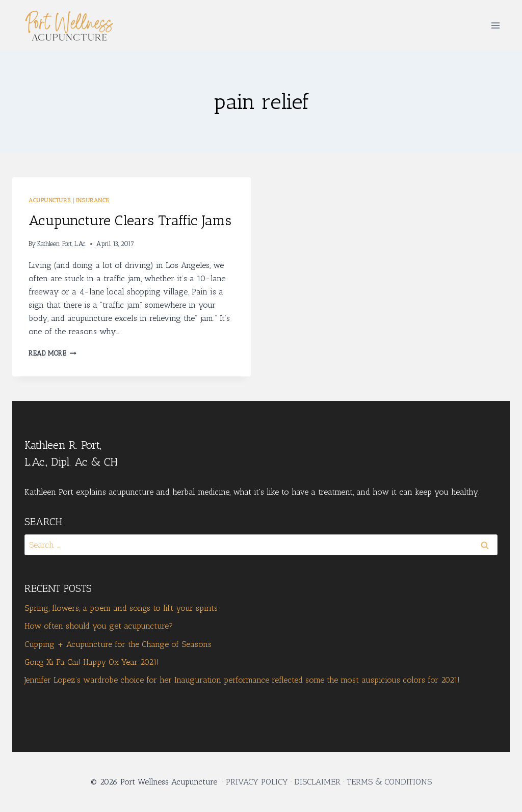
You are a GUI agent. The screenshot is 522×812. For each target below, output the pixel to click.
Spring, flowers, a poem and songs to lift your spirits (121, 608)
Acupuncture (49, 200)
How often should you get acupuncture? (99, 626)
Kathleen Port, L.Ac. (62, 244)
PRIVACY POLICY (257, 782)
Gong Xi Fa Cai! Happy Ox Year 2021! (92, 662)
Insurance (93, 200)
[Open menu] (495, 25)
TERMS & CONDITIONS (389, 782)
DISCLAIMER (317, 782)
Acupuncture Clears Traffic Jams (130, 220)
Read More (53, 353)
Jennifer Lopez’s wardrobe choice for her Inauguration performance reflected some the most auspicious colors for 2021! (242, 680)
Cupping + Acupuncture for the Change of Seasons (118, 644)
